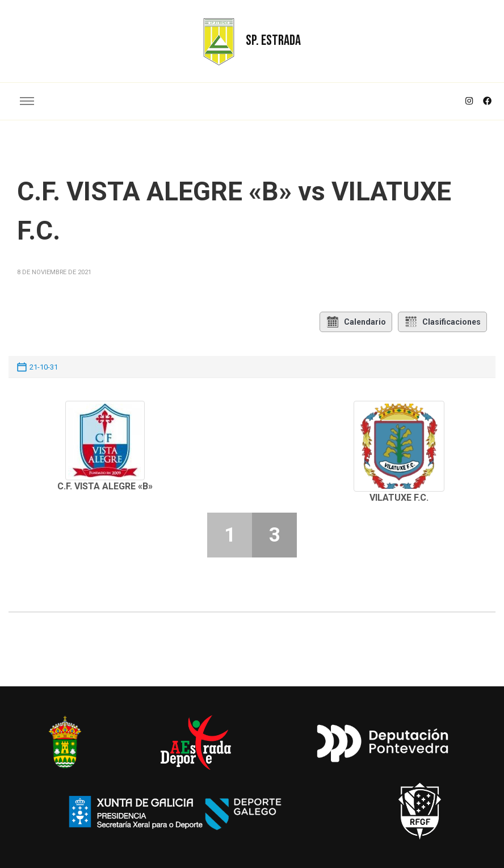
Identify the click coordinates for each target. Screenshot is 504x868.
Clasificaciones (442, 322)
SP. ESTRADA (273, 41)
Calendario (356, 322)
